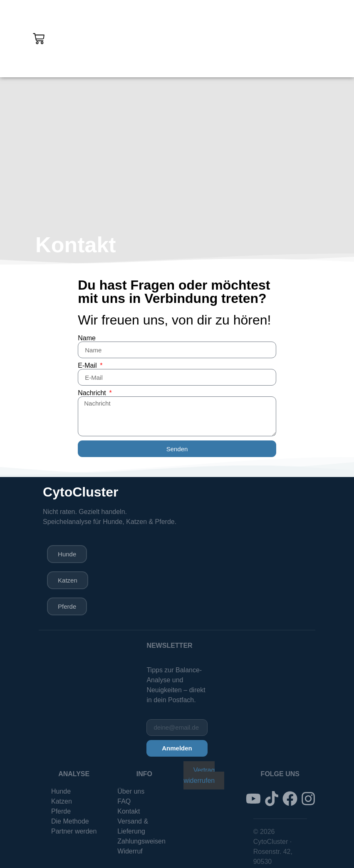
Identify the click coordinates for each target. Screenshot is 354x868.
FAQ (124, 804)
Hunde (61, 794)
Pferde (61, 814)
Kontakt (129, 814)
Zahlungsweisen (141, 844)
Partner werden (74, 834)
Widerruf (130, 854)
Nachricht (93, 393)
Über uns (131, 794)
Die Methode (70, 824)
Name (87, 338)
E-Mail (88, 366)
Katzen (62, 804)
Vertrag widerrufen (199, 778)
